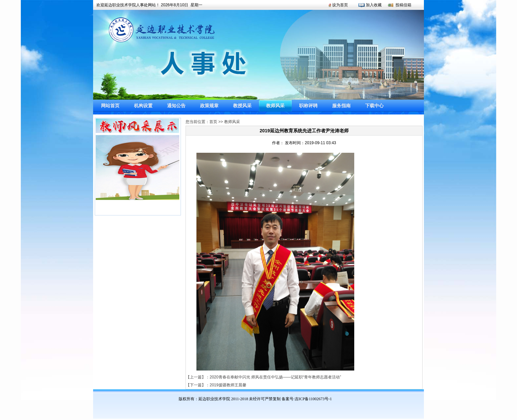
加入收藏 (374, 5)
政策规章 (209, 106)
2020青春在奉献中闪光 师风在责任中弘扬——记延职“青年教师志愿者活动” (275, 377)
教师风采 (275, 106)
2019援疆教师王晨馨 (228, 385)
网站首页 (110, 106)
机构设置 (143, 106)
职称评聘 (308, 106)
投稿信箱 (403, 5)
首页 (213, 122)
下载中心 (374, 106)
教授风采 (242, 106)
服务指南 (341, 106)
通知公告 (176, 106)
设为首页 (340, 5)
